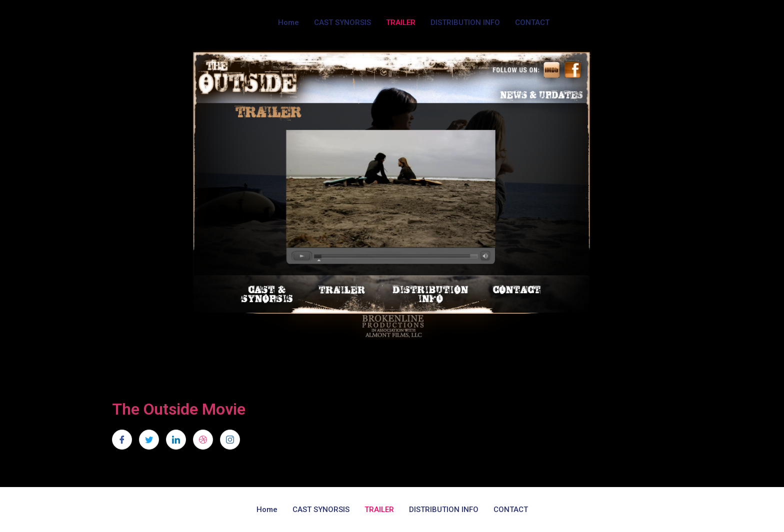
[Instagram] (230, 440)
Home (288, 22)
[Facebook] (122, 440)
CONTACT (532, 22)
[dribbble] (203, 440)
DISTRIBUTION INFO (465, 22)
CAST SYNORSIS (342, 22)
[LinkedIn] (176, 440)
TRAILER (401, 22)
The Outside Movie (179, 409)
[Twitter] (149, 440)
